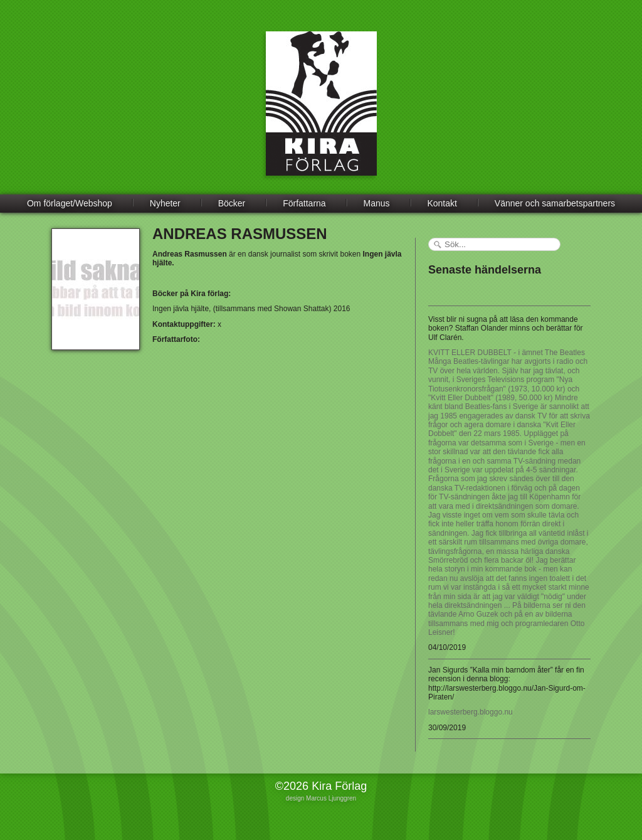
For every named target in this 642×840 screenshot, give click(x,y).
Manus (377, 203)
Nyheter (165, 203)
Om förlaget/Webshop (70, 203)
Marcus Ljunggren (331, 798)
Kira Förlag (321, 113)
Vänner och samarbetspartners (555, 203)
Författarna (304, 203)
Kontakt (442, 203)
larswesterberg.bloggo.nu (471, 712)
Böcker (232, 203)
